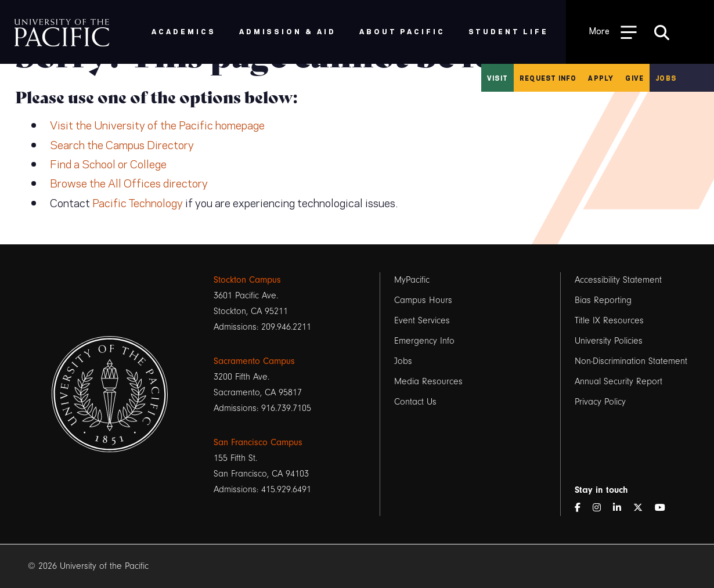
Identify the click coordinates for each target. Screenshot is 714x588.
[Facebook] (582, 508)
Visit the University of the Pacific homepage (157, 124)
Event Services (422, 320)
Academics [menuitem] (184, 31)
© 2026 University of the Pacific (88, 566)
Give (634, 78)
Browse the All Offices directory (129, 182)
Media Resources (428, 381)
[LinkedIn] (622, 508)
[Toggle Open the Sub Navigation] (613, 32)
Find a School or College (108, 163)
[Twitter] (643, 508)
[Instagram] (601, 508)
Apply (601, 78)
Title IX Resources (609, 320)
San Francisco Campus (258, 442)
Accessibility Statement (618, 280)
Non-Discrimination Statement (631, 361)
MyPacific (412, 280)
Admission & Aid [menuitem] (288, 31)
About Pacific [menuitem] (402, 31)
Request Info (548, 78)
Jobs (666, 78)
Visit (497, 78)
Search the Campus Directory (122, 144)
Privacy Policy (600, 402)
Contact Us (415, 402)
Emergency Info (424, 341)
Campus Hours (423, 300)
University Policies (609, 341)
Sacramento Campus (254, 361)
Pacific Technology (138, 202)
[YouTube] (665, 508)
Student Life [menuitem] (509, 31)
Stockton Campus (247, 280)
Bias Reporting (603, 300)
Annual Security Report (619, 381)
